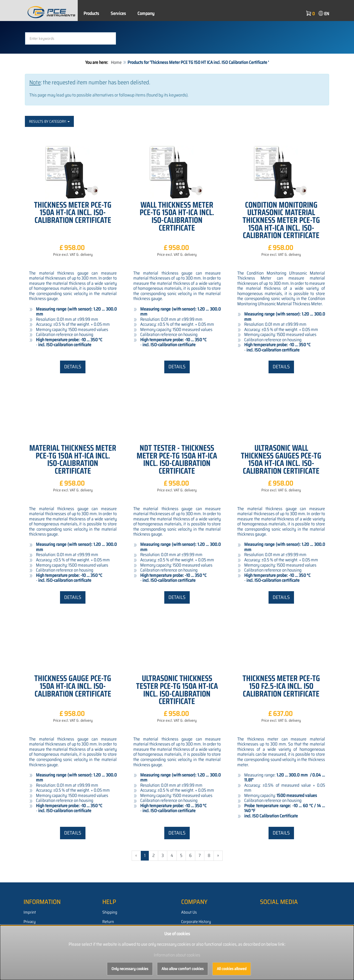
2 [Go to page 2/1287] (153, 855)
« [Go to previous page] (136, 855)
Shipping (110, 912)
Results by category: (49, 121)
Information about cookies (177, 955)
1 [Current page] (145, 855)
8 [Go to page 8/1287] (209, 855)
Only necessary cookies (130, 969)
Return (108, 922)
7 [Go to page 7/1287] (200, 855)
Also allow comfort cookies (183, 969)
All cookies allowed (232, 969)
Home (116, 62)
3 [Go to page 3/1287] (163, 855)
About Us (189, 912)
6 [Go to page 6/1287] (190, 855)
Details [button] (73, 367)
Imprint (30, 912)
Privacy (30, 922)
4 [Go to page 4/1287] (172, 855)
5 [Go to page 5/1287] (181, 855)
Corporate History (196, 922)
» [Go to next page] (218, 855)
